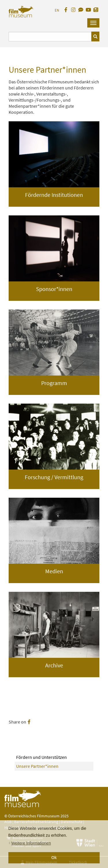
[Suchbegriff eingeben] (50, 37)
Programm (54, 383)
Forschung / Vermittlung (54, 477)
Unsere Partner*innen (37, 766)
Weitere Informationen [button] (31, 843)
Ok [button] (54, 858)
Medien (54, 571)
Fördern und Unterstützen (41, 757)
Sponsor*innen (54, 289)
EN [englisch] (57, 10)
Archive (54, 665)
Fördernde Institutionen (54, 195)
